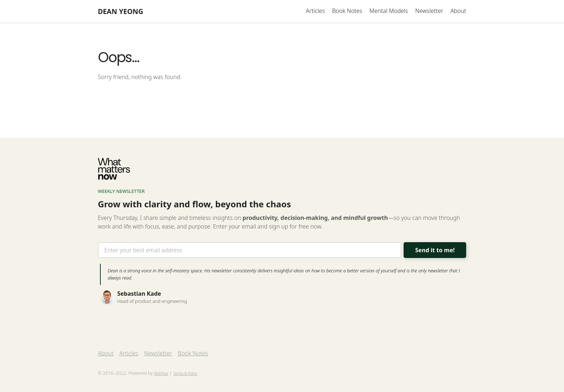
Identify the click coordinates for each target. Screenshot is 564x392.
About (458, 11)
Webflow (161, 373)
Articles (315, 11)
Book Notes (347, 11)
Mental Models (389, 11)
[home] (120, 11)
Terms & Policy (185, 373)
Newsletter (429, 11)
